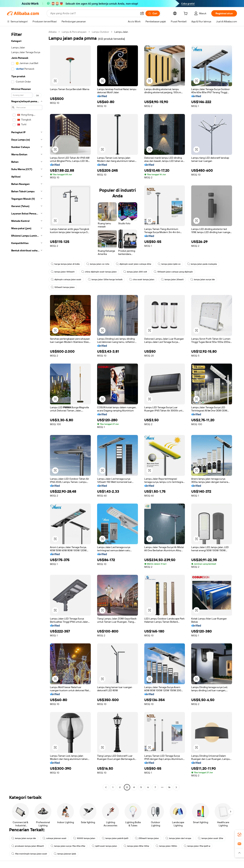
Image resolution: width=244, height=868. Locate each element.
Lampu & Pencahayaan (74, 32)
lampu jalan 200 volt (135, 272)
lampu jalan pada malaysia (202, 264)
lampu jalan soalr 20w (210, 838)
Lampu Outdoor (100, 32)
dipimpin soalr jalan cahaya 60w (134, 264)
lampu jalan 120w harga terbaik (105, 279)
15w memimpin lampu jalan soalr (29, 854)
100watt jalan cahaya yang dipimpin (173, 272)
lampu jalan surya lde (203, 279)
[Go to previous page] (106, 787)
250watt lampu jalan (147, 838)
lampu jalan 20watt (172, 279)
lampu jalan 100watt (63, 272)
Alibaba (53, 32)
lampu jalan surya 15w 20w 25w (68, 846)
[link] (239, 835)
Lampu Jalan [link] (121, 32)
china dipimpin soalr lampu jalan (99, 272)
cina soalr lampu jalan (142, 279)
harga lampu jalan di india (65, 264)
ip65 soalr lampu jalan (104, 846)
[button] (142, 13)
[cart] (186, 14)
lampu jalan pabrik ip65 (115, 838)
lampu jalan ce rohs (98, 264)
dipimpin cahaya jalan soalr (66, 279)
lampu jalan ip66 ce (169, 264)
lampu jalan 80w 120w (136, 846)
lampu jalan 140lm (166, 846)
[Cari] (153, 13)
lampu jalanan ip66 (65, 854)
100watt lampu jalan (63, 287)
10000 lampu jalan (84, 838)
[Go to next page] (176, 787)
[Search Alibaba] (94, 13)
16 (169, 787)
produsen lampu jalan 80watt (28, 846)
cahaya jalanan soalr (55, 838)
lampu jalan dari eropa (178, 838)
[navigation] (27, 410)
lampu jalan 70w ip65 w (197, 846)
